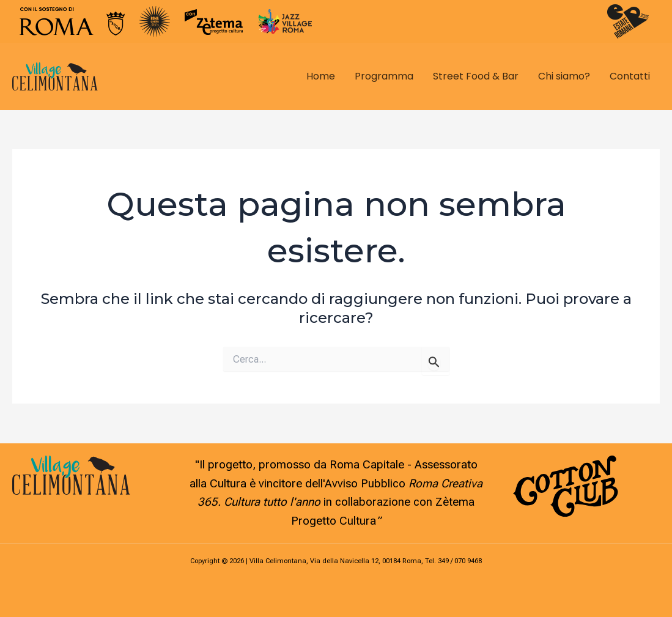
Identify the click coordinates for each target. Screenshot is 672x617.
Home (321, 76)
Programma (384, 76)
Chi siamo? (564, 76)
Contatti (630, 76)
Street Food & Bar (476, 76)
